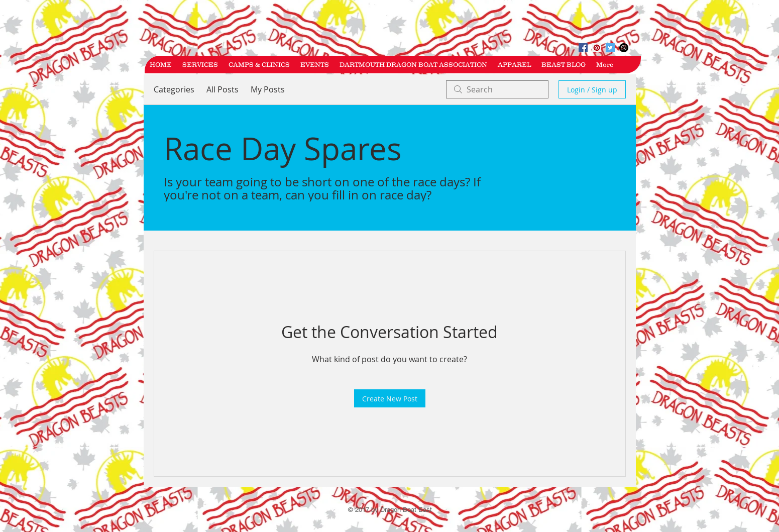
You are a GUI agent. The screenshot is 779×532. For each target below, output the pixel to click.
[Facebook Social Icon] (583, 48)
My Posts (268, 89)
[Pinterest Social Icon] (597, 48)
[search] (497, 89)
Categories (174, 89)
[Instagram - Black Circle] (624, 48)
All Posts (222, 89)
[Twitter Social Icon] (610, 48)
